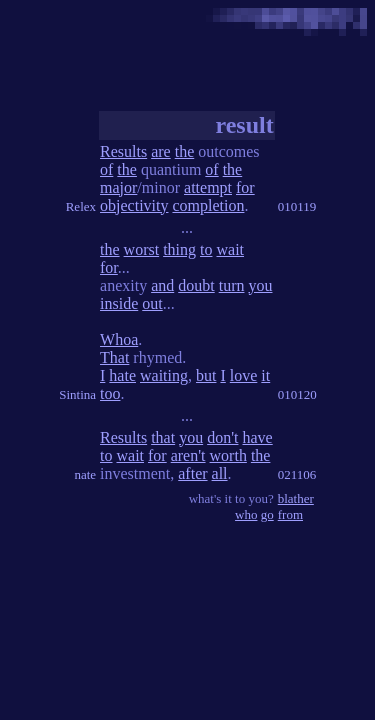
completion (208, 205)
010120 (297, 394)
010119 (297, 206)
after (192, 473)
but (206, 375)
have (257, 437)
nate (85, 474)
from (290, 514)
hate (122, 375)
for (245, 187)
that (163, 437)
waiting (164, 375)
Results (123, 151)
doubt (196, 285)
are (161, 151)
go (267, 514)
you (260, 285)
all (220, 473)
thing (179, 249)
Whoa (119, 339)
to (206, 249)
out (152, 303)
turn (232, 285)
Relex (81, 206)
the (185, 151)
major (118, 187)
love (244, 375)
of (106, 169)
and (162, 285)
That (114, 357)
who (246, 514)
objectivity (134, 205)
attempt (208, 187)
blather (296, 498)
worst (142, 249)
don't (222, 437)
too (110, 393)
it (265, 375)
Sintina (77, 394)
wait (230, 249)
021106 (297, 474)
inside (119, 303)
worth (228, 455)
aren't (188, 455)
